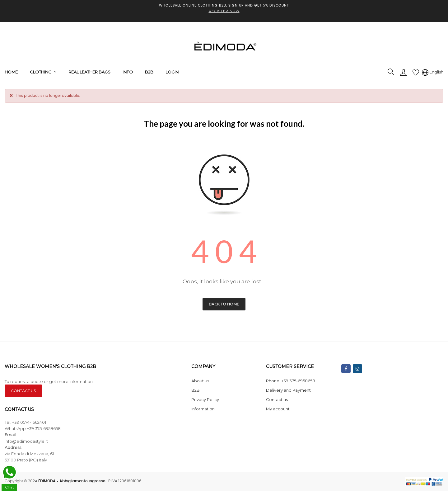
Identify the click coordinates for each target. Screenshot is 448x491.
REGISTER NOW (224, 11)
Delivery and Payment (288, 390)
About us (200, 381)
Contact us (277, 399)
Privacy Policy (205, 399)
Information (203, 409)
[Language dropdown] (433, 72)
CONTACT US (23, 391)
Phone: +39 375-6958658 (291, 381)
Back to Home (224, 304)
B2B (196, 390)
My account (278, 409)
